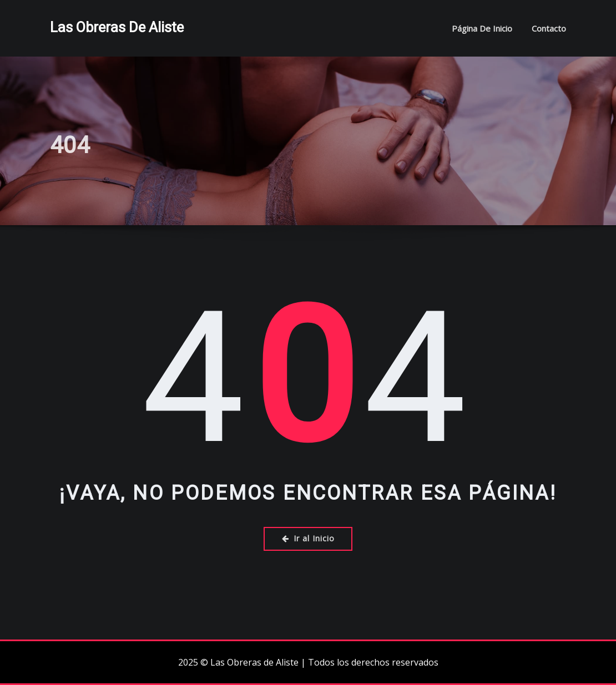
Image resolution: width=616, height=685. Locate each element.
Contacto (549, 28)
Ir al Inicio (308, 538)
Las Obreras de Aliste (117, 27)
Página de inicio (482, 28)
